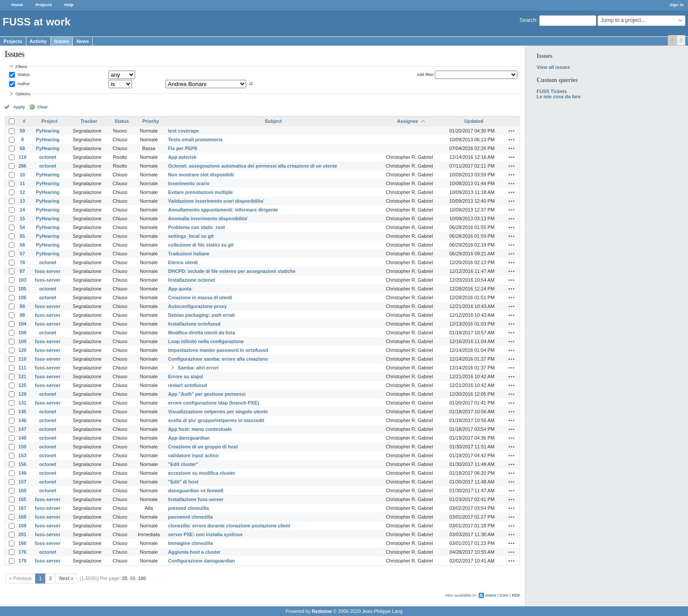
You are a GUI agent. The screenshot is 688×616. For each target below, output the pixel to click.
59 (22, 131)
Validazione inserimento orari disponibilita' (216, 201)
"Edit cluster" (183, 464)
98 (22, 315)
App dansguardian (189, 438)
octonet (48, 157)
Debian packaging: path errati (201, 315)
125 (22, 385)
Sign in (677, 5)
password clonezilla (190, 517)
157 (22, 482)
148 (22, 438)
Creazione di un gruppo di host (203, 447)
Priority (150, 121)
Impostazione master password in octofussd (218, 350)
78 (22, 262)
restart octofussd (187, 385)
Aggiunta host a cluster (194, 552)
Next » (66, 578)
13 (22, 201)
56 (22, 245)
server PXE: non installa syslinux (205, 534)
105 (22, 289)
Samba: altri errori (198, 368)
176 (22, 552)
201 (22, 534)
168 (22, 517)
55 (22, 236)
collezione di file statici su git (201, 245)
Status (23, 74)
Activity (38, 41)
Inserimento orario (189, 183)
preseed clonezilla (188, 508)
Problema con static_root (197, 227)
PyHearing (48, 131)
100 (142, 578)
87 (22, 271)
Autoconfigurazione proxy (197, 306)
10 (22, 175)
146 (22, 420)
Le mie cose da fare (559, 97)
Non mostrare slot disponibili (201, 175)
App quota (180, 289)
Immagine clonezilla (190, 543)
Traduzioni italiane (189, 254)
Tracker (89, 121)
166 (22, 543)
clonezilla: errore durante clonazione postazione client (229, 526)
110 (22, 359)
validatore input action (193, 455)
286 (22, 166)
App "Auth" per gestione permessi (207, 394)
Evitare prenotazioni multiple (201, 192)
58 (22, 148)
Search (528, 20)
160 (22, 491)
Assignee (408, 121)
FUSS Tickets (552, 91)
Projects (44, 5)
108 (22, 333)
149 (22, 473)
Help (69, 5)
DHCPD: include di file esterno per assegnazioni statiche (232, 271)
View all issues (553, 67)
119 (22, 157)
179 (22, 561)
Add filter (425, 74)
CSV (504, 595)
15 (22, 218)
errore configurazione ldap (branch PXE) (213, 403)
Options (23, 94)
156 (22, 464)
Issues (62, 41)
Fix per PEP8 (183, 148)
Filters (21, 66)
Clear (43, 107)
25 (125, 578)
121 (22, 376)
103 (22, 280)
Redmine (322, 611)
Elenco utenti (183, 262)
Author (23, 84)
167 (22, 508)
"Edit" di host (183, 482)
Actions (512, 131)
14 (22, 210)
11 (22, 183)
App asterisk (182, 157)
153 (22, 455)
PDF (516, 595)
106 (22, 297)
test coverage (183, 131)
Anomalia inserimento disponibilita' (208, 218)
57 (22, 254)
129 (22, 394)
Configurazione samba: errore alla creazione (218, 359)
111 (22, 368)
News (82, 41)
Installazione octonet (192, 280)
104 (22, 324)
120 (22, 350)
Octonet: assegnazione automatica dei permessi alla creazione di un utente (253, 166)
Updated (474, 121)
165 (22, 499)
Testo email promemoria (195, 140)
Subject (273, 121)
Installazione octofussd (194, 324)
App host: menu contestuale (200, 429)
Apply (19, 107)
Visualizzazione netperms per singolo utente (218, 412)
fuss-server (48, 271)
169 (22, 526)
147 (22, 429)
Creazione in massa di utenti (200, 297)
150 (22, 447)
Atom (491, 595)
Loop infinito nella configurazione (206, 341)
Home (17, 5)
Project (49, 121)
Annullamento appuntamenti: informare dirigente (223, 210)
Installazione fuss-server (196, 499)
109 (22, 341)
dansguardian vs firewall (196, 491)
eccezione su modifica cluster (202, 473)
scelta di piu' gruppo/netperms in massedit (216, 420)
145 (22, 412)
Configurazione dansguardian (201, 561)
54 (22, 227)
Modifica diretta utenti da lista (201, 333)
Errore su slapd (185, 376)
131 (22, 403)
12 (22, 192)
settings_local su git (191, 236)
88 (22, 306)
